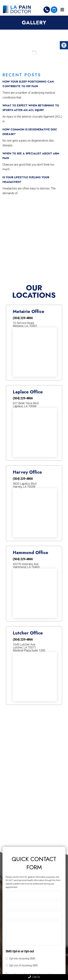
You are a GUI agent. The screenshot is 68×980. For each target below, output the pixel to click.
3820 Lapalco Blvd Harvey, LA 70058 (25, 485)
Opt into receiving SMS (22, 959)
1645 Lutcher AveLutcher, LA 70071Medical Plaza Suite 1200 (29, 647)
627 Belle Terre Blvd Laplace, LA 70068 (26, 405)
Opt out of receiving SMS (24, 965)
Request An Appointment (54, 10)
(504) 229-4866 (47, 10)
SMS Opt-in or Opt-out (20, 951)
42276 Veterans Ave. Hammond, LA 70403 (26, 566)
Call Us (34, 977)
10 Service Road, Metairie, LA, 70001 (25, 324)
